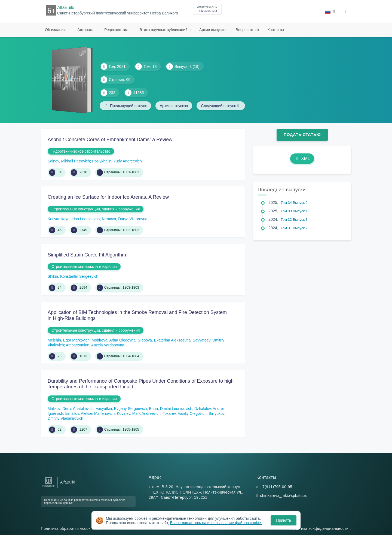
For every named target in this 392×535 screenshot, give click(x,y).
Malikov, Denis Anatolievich (71, 409)
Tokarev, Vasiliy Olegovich (185, 413)
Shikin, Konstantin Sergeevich (73, 276)
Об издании (56, 30)
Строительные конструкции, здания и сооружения (96, 209)
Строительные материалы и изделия (84, 267)
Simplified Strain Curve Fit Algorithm (87, 255)
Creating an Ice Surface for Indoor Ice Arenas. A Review (108, 197)
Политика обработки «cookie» (70, 528)
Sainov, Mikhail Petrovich (69, 161)
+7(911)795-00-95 (276, 487)
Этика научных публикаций (164, 30)
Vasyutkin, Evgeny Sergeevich (121, 409)
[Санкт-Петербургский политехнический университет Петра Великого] (49, 487)
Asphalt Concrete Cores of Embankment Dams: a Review (110, 140)
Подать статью (302, 134)
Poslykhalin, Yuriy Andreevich (117, 161)
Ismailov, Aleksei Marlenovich (90, 413)
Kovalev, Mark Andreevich (139, 413)
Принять (284, 520)
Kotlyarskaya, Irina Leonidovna (74, 219)
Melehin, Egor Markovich (69, 340)
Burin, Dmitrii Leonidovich (171, 409)
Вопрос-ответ (248, 30)
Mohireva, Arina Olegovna (114, 340)
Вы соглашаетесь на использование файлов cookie (216, 523)
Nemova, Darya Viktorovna (125, 219)
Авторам (85, 30)
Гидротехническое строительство (81, 151)
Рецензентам (116, 30)
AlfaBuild (66, 7)
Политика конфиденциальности (320, 528)
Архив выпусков (213, 30)
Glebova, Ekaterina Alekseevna (164, 340)
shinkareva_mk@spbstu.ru (284, 495)
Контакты (275, 30)
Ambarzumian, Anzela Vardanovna (95, 345)
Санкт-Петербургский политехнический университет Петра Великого (118, 13)
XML (302, 158)
